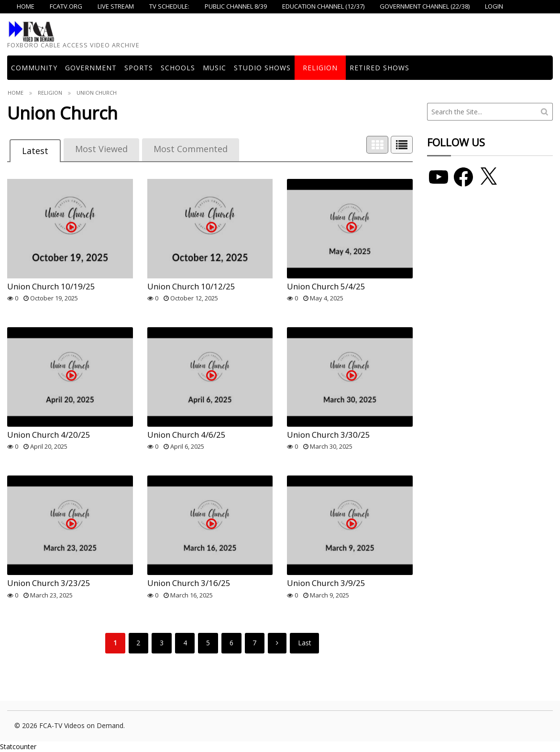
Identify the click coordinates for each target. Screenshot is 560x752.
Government (91, 68)
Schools (178, 68)
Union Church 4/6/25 (187, 435)
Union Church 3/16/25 (189, 583)
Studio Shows (262, 68)
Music (214, 68)
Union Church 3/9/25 (326, 583)
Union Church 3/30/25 (329, 435)
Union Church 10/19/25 (51, 286)
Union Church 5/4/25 (326, 286)
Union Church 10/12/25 (191, 286)
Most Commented (191, 149)
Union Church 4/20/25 (49, 435)
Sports (139, 68)
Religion (320, 68)
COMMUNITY (34, 68)
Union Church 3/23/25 (49, 583)
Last (305, 643)
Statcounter (18, 746)
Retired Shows (379, 68)
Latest (35, 151)
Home (16, 93)
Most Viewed (101, 149)
